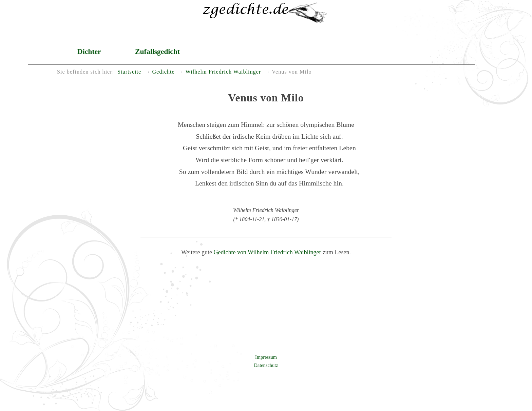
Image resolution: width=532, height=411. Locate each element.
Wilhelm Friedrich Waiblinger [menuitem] (223, 72)
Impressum (266, 357)
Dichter (89, 52)
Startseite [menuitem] (129, 72)
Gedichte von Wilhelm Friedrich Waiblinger (267, 252)
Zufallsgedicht (157, 52)
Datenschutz (266, 365)
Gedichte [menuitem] (163, 72)
